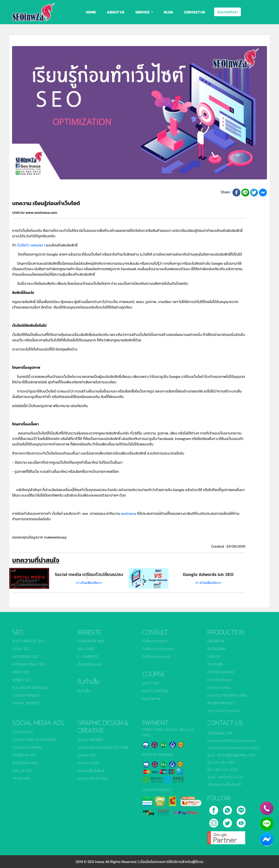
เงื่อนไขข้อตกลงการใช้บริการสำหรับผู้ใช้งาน (171, 862)
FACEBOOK (216, 641)
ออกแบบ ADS (87, 755)
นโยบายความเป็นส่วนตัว (224, 784)
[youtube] (241, 821)
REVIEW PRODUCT (222, 703)
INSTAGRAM (216, 649)
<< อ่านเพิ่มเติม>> (89, 583)
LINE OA (213, 656)
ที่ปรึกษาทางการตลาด (158, 649)
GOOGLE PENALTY (26, 695)
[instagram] (214, 821)
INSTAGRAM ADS (25, 763)
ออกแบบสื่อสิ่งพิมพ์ (91, 771)
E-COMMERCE (88, 656)
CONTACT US (195, 12)
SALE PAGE (86, 649)
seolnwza (129, 513)
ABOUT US (116, 12)
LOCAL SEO (21, 649)
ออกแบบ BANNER (90, 740)
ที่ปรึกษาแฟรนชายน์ (156, 656)
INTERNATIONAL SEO (29, 664)
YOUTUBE (215, 664)
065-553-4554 (226, 770)
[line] (241, 808)
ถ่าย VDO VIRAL (219, 688)
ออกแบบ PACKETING (92, 778)
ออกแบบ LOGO (88, 763)
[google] (226, 836)
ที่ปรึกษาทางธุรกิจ (155, 641)
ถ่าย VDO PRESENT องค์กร (227, 695)
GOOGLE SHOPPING (27, 747)
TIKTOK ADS (21, 778)
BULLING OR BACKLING (30, 688)
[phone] (267, 808)
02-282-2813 (225, 762)
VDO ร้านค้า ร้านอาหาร (224, 711)
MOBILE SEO (22, 680)
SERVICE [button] (143, 12)
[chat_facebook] (267, 839)
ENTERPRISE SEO (25, 656)
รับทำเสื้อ (84, 691)
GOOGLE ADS (22, 732)
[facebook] (214, 808)
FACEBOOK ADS (24, 755)
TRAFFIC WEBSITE (26, 703)
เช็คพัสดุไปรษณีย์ (90, 664)
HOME (91, 12)
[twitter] (228, 821)
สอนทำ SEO (151, 683)
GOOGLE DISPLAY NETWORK (34, 740)
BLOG (168, 12)
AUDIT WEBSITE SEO (28, 641)
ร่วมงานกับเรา (228, 12)
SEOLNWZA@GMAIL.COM (236, 755)
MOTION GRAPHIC (221, 672)
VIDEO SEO (21, 672)
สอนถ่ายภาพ (151, 698)
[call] (228, 808)
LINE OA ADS (22, 771)
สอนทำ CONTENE (155, 691)
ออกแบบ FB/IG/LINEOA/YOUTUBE (103, 747)
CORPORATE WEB (91, 641)
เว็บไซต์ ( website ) (31, 245)
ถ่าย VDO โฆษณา (220, 680)
